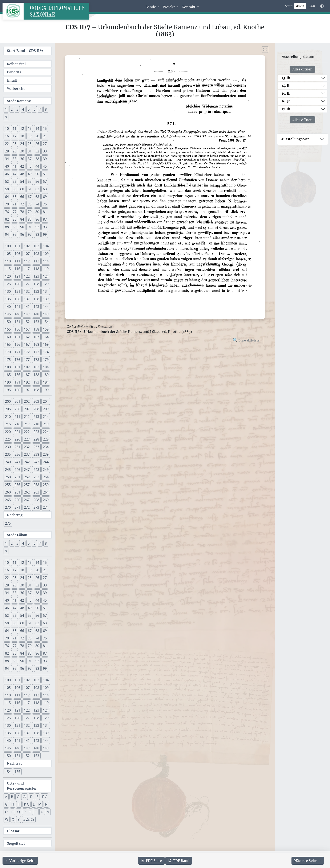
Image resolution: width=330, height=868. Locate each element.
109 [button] (46, 254)
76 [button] (7, 212)
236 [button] (17, 454)
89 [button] (15, 227)
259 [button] (46, 485)
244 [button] (46, 462)
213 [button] (36, 417)
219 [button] (46, 424)
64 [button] (7, 197)
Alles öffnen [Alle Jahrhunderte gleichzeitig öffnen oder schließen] (302, 69)
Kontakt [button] (189, 7)
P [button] (12, 812)
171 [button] (17, 352)
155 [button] (8, 329)
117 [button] (27, 269)
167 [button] (27, 344)
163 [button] (36, 337)
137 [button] (27, 299)
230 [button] (8, 447)
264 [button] (46, 492)
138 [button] (36, 299)
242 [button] (27, 462)
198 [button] (36, 390)
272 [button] (27, 507)
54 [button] (22, 181)
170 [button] (8, 352)
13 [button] (30, 128)
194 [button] (46, 382)
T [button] (36, 812)
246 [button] (17, 470)
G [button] (6, 804)
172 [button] (27, 352)
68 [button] (37, 197)
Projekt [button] (169, 7)
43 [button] (30, 166)
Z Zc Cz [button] (29, 819)
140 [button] (8, 307)
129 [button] (46, 284)
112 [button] (27, 261)
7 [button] (40, 109)
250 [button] (8, 477)
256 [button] (17, 485)
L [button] (34, 804)
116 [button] (17, 269)
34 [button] (7, 159)
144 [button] (46, 307)
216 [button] (17, 424)
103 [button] (36, 246)
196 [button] (17, 390)
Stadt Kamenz (19, 101)
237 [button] (27, 454)
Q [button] (19, 812)
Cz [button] (25, 797)
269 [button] (46, 500)
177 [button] (27, 360)
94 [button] (7, 234)
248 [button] (36, 470)
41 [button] (15, 166)
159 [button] (46, 329)
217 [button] (27, 424)
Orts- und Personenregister (22, 786)
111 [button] (17, 261)
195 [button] (8, 390)
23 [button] (15, 144)
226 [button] (17, 439)
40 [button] (7, 166)
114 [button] (46, 261)
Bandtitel (15, 72)
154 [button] (46, 322)
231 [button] (17, 447)
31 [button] (30, 151)
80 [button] (37, 212)
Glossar (13, 831)
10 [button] (7, 128)
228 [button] (36, 439)
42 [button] (22, 166)
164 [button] (46, 337)
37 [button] (30, 159)
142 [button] (27, 307)
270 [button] (8, 507)
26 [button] (37, 144)
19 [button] (30, 136)
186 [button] (17, 375)
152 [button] (27, 322)
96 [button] (22, 234)
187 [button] (27, 375)
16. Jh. (287, 101)
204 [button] (46, 401)
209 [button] (46, 409)
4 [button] (23, 109)
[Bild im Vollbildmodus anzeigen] (265, 50)
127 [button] (27, 284)
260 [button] (8, 492)
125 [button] (8, 284)
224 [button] (46, 432)
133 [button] (36, 291)
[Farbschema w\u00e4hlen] (322, 6)
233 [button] (36, 447)
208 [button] (36, 409)
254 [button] (46, 477)
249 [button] (46, 470)
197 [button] (27, 390)
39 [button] (45, 159)
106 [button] (17, 254)
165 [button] (8, 344)
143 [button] (36, 307)
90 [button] (22, 227)
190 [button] (8, 382)
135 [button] (8, 299)
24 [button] (22, 144)
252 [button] (27, 477)
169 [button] (46, 344)
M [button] (40, 804)
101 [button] (17, 246)
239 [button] (46, 454)
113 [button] (36, 261)
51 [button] (45, 174)
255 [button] (8, 485)
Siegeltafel (16, 843)
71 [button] (15, 204)
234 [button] (46, 447)
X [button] (13, 819)
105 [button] (8, 254)
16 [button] (7, 136)
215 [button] (8, 424)
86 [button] (37, 219)
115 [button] (8, 269)
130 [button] (8, 291)
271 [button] (17, 507)
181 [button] (17, 367)
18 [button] (22, 136)
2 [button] (12, 109)
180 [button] (8, 367)
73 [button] (30, 204)
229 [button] (46, 439)
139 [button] (46, 299)
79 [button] (30, 212)
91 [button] (30, 227)
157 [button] (27, 329)
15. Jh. (286, 93)
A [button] (6, 797)
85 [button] (30, 219)
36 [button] (22, 159)
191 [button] (17, 382)
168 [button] (36, 344)
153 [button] (36, 322)
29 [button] (15, 151)
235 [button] (8, 454)
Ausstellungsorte (295, 139)
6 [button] (34, 109)
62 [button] (37, 189)
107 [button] (27, 254)
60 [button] (22, 189)
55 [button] (30, 181)
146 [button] (17, 314)
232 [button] (27, 447)
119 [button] (46, 269)
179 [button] (46, 360)
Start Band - (25, 51)
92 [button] (37, 227)
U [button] (42, 812)
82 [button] (7, 219)
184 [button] (46, 367)
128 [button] (36, 284)
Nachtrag (15, 515)
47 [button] (15, 174)
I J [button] (19, 804)
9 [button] (6, 117)
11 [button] (15, 128)
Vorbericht (16, 89)
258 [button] (36, 485)
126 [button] (17, 284)
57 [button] (45, 181)
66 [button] (22, 197)
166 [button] (17, 344)
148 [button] (36, 314)
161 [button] (17, 337)
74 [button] (37, 204)
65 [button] (15, 197)
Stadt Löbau (17, 535)
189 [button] (46, 375)
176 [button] (17, 360)
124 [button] (46, 276)
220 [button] (8, 432)
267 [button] (27, 500)
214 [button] (46, 417)
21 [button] (45, 136)
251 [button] (17, 477)
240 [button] (8, 462)
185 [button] (8, 375)
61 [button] (30, 189)
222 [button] (27, 432)
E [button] (37, 797)
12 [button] (22, 128)
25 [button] (30, 144)
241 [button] (17, 462)
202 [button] (27, 401)
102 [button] (27, 246)
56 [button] (37, 181)
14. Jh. (286, 86)
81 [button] (45, 212)
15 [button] (45, 128)
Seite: (289, 6)
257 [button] (27, 485)
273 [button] (36, 507)
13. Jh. (286, 78)
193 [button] (36, 382)
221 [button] (17, 432)
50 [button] (37, 174)
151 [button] (17, 322)
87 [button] (45, 219)
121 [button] (17, 276)
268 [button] (36, 500)
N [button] (46, 804)
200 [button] (8, 401)
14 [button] (37, 128)
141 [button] (17, 307)
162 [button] (27, 337)
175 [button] (8, 360)
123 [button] (36, 276)
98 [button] (37, 234)
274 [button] (46, 507)
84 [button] (22, 219)
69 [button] (45, 197)
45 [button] (45, 166)
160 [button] (8, 337)
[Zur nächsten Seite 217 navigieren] (308, 861)
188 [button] (36, 375)
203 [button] (36, 401)
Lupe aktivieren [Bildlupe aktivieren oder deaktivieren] (247, 340)
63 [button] (45, 189)
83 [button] (15, 219)
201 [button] (17, 401)
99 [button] (45, 234)
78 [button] (22, 212)
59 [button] (15, 189)
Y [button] (19, 819)
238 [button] (36, 454)
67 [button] (30, 197)
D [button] (31, 797)
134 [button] (46, 291)
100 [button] (8, 246)
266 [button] (17, 500)
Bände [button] (151, 7)
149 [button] (46, 314)
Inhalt (12, 80)
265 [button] (8, 500)
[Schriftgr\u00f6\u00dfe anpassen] (312, 6)
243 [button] (36, 462)
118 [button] (36, 269)
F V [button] (44, 797)
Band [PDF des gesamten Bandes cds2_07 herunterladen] (179, 861)
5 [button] (29, 109)
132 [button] (27, 291)
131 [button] (17, 291)
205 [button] (8, 409)
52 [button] (7, 181)
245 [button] (8, 470)
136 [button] (17, 299)
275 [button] (8, 523)
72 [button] (22, 204)
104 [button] (46, 246)
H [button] (13, 804)
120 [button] (8, 276)
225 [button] (8, 439)
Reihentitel (16, 64)
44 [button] (37, 166)
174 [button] (46, 352)
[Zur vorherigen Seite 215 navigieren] (20, 861)
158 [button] (36, 329)
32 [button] (37, 151)
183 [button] (36, 367)
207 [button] (27, 409)
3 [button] (17, 109)
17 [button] (15, 136)
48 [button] (22, 174)
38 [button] (37, 159)
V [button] (48, 812)
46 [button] (7, 174)
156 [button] (17, 329)
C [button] (18, 797)
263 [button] (36, 492)
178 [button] (36, 360)
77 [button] (15, 212)
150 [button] (8, 322)
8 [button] (46, 109)
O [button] (6, 812)
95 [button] (15, 234)
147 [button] (27, 314)
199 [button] (46, 390)
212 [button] (27, 417)
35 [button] (15, 159)
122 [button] (27, 276)
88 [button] (7, 227)
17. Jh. (286, 109)
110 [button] (8, 261)
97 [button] (30, 234)
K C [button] (27, 804)
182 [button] (27, 367)
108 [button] (36, 254)
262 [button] (27, 492)
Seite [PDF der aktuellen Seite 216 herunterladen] (151, 861)
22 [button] (7, 144)
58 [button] (7, 189)
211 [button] (17, 417)
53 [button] (15, 181)
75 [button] (45, 204)
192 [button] (27, 382)
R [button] (25, 812)
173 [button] (36, 352)
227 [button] (27, 439)
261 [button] (17, 492)
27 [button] (45, 144)
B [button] (12, 797)
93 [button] (45, 227)
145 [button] (8, 314)
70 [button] (7, 204)
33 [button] (45, 151)
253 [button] (36, 477)
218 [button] (36, 424)
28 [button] (7, 151)
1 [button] (6, 109)
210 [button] (8, 417)
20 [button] (37, 136)
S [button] (30, 812)
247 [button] (27, 470)
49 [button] (30, 174)
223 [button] (36, 432)
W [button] (7, 819)
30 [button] (22, 151)
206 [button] (17, 409)
